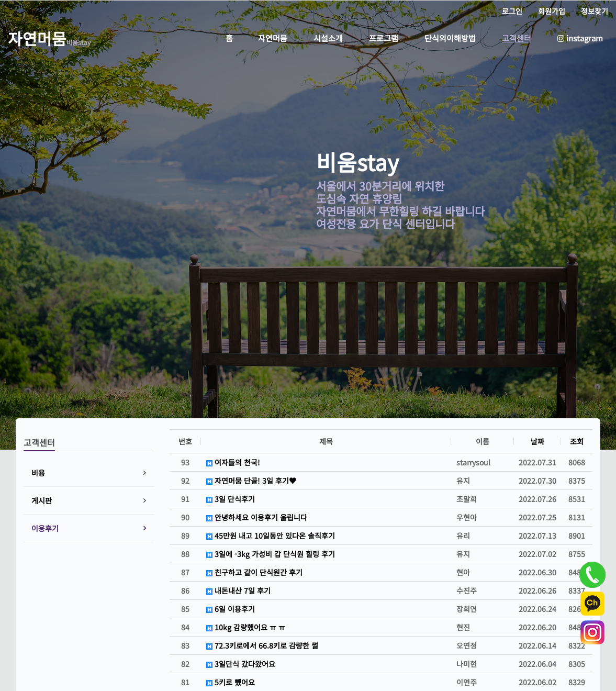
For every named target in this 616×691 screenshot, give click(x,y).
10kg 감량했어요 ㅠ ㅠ (246, 627)
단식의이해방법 (450, 38)
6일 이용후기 (231, 609)
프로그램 (384, 38)
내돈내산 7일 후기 (238, 590)
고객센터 (517, 38)
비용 (38, 473)
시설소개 (328, 38)
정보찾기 (595, 11)
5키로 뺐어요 (231, 682)
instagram (580, 38)
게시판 (42, 500)
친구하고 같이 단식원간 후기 (254, 572)
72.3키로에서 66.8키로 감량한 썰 (262, 645)
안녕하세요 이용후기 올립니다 (257, 517)
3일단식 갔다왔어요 (241, 664)
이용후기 (45, 528)
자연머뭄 (273, 38)
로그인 (512, 11)
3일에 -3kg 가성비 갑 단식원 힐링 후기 (271, 554)
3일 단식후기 (231, 499)
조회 (577, 441)
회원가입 (552, 11)
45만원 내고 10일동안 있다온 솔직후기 (271, 536)
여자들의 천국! (233, 462)
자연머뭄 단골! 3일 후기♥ (251, 481)
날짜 (537, 441)
